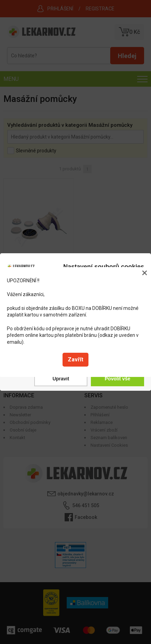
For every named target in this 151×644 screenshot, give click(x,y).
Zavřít (75, 359)
